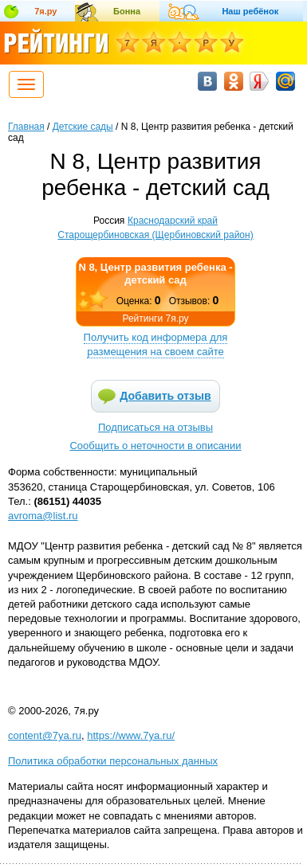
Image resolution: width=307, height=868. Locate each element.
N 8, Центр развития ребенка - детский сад (155, 274)
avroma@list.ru (43, 516)
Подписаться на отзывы (155, 427)
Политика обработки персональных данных (113, 761)
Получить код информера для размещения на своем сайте (156, 344)
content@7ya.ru (45, 735)
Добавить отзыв (165, 396)
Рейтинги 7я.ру (155, 319)
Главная (26, 127)
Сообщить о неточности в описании (155, 446)
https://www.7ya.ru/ (131, 735)
